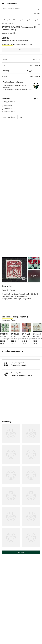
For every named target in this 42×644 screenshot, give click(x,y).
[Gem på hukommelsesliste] (21, 50)
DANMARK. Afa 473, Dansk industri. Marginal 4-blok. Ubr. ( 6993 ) (4, 335)
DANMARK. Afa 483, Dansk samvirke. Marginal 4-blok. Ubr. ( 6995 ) (37, 335)
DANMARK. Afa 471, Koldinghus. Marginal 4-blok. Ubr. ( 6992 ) (15, 335)
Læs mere (25, 40)
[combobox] (21, 9)
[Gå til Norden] (24, 20)
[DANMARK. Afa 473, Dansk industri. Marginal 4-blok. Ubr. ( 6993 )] (5, 327)
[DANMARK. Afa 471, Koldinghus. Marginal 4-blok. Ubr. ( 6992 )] (16, 327)
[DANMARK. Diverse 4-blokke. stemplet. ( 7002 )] (26, 327)
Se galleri (34, 276)
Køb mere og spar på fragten (15, 317)
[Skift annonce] (39, 24)
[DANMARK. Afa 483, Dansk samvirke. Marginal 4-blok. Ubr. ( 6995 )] (37, 327)
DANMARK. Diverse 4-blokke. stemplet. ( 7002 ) (26, 335)
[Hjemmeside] (12, 3)
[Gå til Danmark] (32, 20)
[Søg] (38, 9)
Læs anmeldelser (9, 117)
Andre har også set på (13, 351)
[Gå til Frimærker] (16, 20)
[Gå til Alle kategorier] (6, 20)
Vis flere (21, 552)
